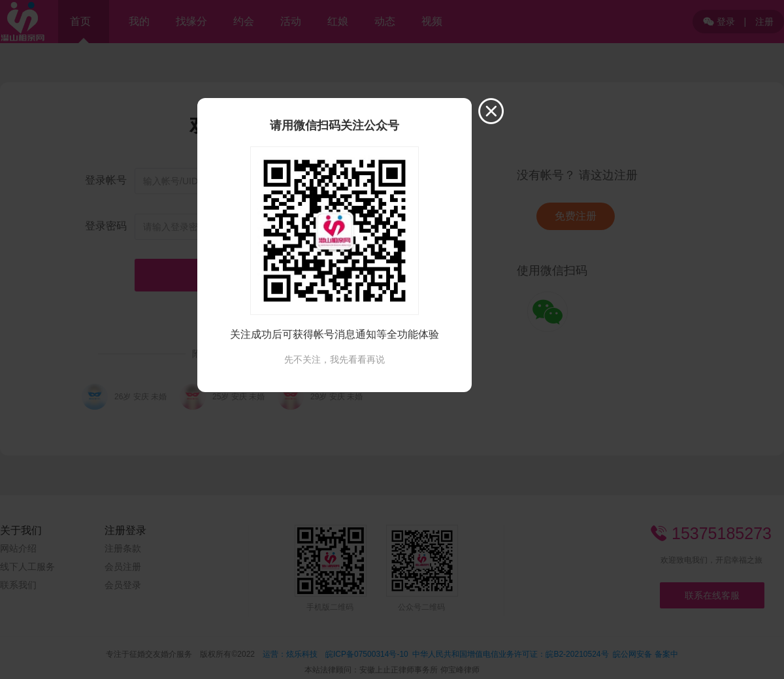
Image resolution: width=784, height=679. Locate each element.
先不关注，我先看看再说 (335, 359)
